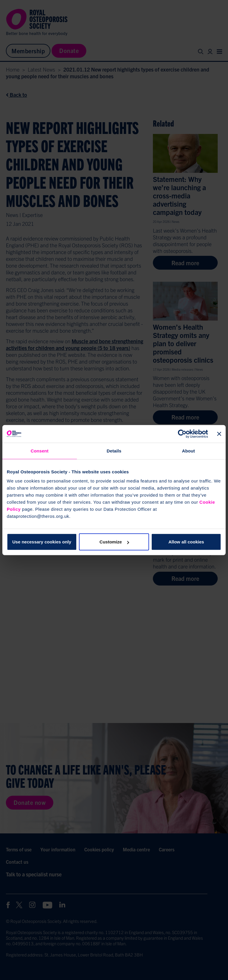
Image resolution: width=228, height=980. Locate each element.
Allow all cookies (186, 542)
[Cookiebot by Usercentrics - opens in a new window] (182, 434)
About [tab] (189, 451)
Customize (114, 542)
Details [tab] (114, 451)
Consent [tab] (40, 451)
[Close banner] (219, 434)
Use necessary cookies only (42, 542)
